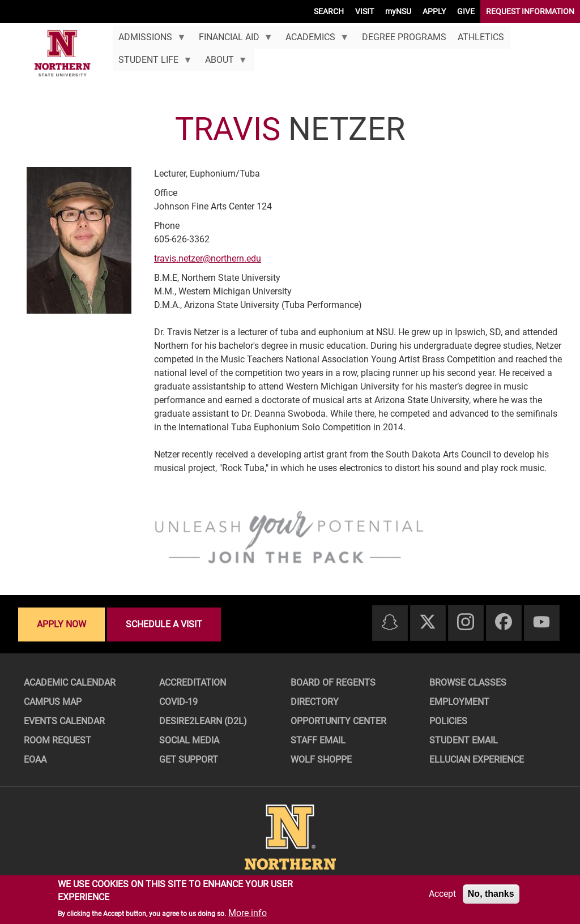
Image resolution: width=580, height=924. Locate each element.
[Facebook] (504, 623)
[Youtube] (541, 623)
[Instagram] (466, 623)
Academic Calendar (70, 683)
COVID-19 (178, 702)
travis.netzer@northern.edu (208, 258)
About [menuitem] (223, 63)
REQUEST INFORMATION (530, 11)
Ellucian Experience (477, 760)
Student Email (464, 740)
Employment (459, 702)
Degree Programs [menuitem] (404, 37)
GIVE (466, 11)
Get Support (189, 760)
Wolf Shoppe (321, 760)
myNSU (398, 11)
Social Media (189, 740)
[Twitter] (428, 623)
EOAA (35, 760)
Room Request (57, 740)
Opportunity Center (338, 721)
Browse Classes (468, 683)
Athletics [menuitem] (481, 37)
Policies (448, 721)
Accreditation (193, 683)
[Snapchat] (390, 623)
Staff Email (318, 740)
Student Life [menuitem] (152, 63)
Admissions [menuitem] (149, 40)
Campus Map (53, 702)
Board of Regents (333, 683)
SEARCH (329, 11)
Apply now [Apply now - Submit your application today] (61, 624)
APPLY (434, 11)
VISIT (364, 11)
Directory (315, 702)
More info (248, 913)
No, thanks (491, 894)
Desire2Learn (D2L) (203, 721)
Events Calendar (64, 721)
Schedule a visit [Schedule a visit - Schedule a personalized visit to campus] (164, 624)
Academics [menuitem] (314, 40)
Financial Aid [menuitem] (233, 40)
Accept (442, 894)
